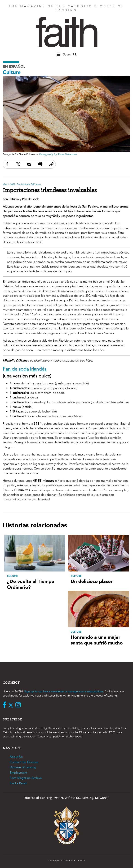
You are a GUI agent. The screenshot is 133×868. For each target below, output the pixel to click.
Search (70, 55)
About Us (16, 757)
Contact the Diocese (24, 762)
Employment (18, 773)
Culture (12, 72)
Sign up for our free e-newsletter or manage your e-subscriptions (64, 691)
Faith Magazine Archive (26, 778)
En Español (14, 66)
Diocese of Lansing (23, 767)
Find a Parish (18, 783)
